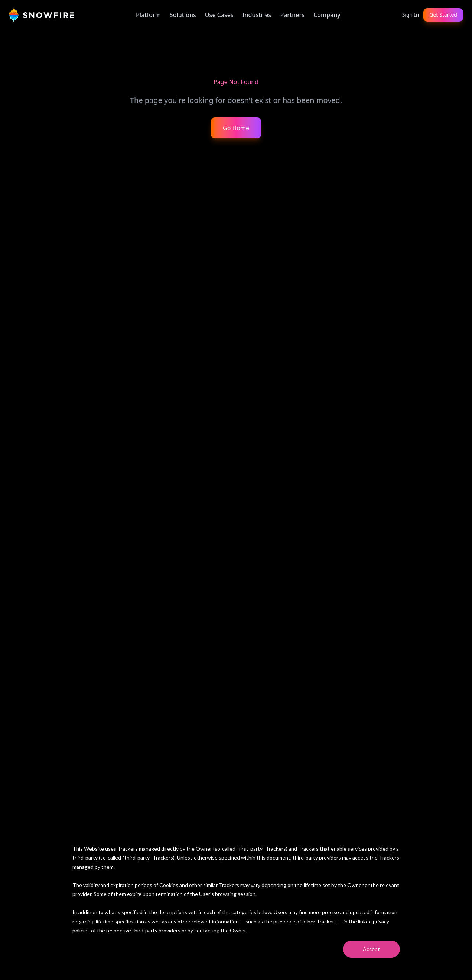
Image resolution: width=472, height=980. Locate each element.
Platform (148, 15)
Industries (257, 15)
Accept (371, 949)
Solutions (183, 15)
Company (327, 15)
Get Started (443, 15)
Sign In (411, 15)
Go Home (236, 128)
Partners (292, 15)
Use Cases (219, 15)
